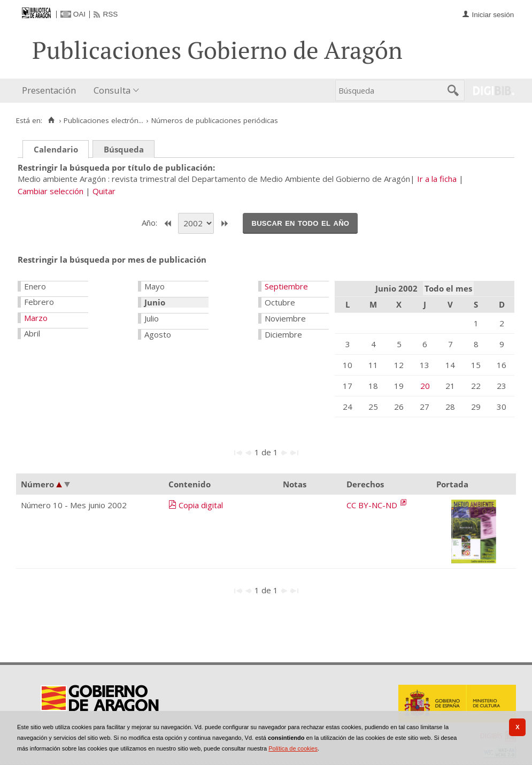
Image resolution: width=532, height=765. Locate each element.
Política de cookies (293, 748)
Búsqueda (124, 149)
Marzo (36, 318)
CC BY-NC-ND (373, 505)
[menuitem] (51, 91)
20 (425, 386)
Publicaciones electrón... (103, 120)
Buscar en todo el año (300, 223)
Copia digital (201, 505)
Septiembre (286, 286)
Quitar (104, 191)
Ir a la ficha (437, 179)
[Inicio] (51, 120)
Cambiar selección (51, 191)
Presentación (49, 90)
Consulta (112, 90)
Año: (151, 223)
